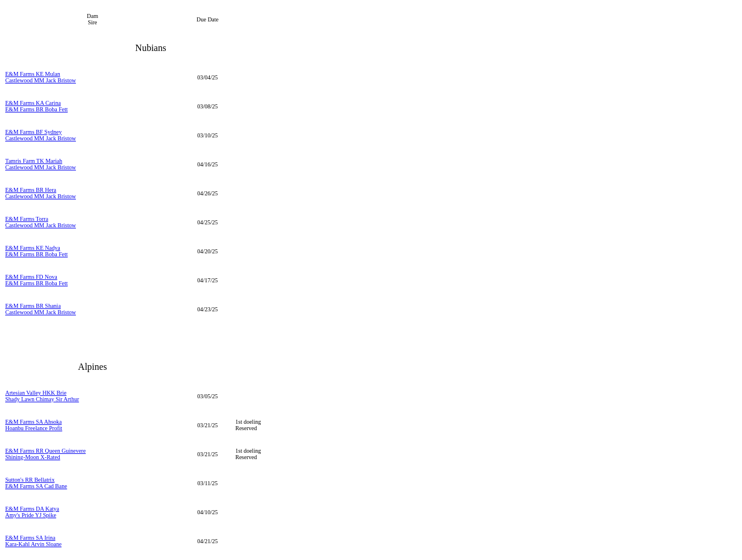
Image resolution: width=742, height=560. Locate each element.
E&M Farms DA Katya (32, 509)
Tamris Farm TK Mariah (34, 161)
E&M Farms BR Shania (33, 306)
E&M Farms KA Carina (33, 103)
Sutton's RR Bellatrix (30, 480)
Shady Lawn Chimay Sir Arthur (42, 399)
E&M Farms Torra (27, 219)
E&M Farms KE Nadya (33, 248)
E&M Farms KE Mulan (33, 74)
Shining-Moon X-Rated (33, 457)
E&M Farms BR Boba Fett (37, 109)
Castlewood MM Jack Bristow (41, 80)
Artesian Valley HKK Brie (36, 393)
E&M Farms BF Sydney (34, 132)
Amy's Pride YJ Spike (31, 515)
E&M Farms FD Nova (31, 277)
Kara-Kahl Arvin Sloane (33, 544)
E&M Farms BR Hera (31, 190)
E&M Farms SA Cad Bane (36, 486)
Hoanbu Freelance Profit (34, 428)
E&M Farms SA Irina (30, 538)
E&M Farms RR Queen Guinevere (46, 451)
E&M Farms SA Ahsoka (34, 422)
